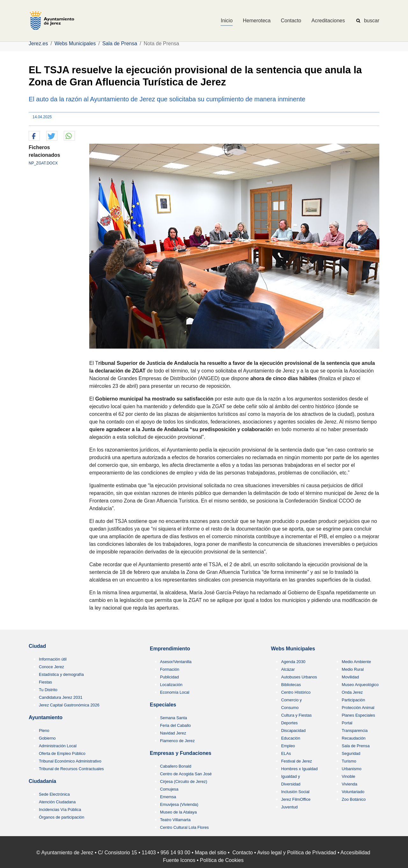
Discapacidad (293, 731)
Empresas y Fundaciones (181, 753)
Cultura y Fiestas (296, 715)
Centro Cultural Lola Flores (184, 827)
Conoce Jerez (51, 667)
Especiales (163, 705)
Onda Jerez (352, 692)
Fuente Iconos (179, 860)
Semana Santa (174, 718)
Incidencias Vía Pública (60, 810)
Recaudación (354, 738)
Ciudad (37, 646)
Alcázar (288, 669)
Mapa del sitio (211, 853)
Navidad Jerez (173, 733)
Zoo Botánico (354, 799)
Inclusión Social (295, 792)
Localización (171, 685)
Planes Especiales (358, 715)
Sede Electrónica (54, 794)
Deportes (289, 723)
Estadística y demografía (61, 674)
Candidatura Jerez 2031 (61, 697)
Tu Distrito (48, 690)
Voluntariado (353, 792)
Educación (291, 738)
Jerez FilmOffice (296, 799)
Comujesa (169, 789)
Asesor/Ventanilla (176, 662)
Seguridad (351, 753)
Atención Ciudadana (57, 802)
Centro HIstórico (296, 692)
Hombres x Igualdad (299, 769)
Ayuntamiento (46, 717)
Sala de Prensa (356, 746)
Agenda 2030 (293, 662)
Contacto (243, 853)
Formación (170, 669)
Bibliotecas (291, 685)
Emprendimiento (170, 649)
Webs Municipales (293, 649)
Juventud (289, 807)
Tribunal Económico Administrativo (70, 761)
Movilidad (350, 677)
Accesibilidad (355, 853)
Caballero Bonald (176, 766)
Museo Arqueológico (360, 685)
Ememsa (168, 797)
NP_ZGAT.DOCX (43, 163)
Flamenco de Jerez (177, 741)
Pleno (44, 731)
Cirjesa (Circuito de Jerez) (184, 781)
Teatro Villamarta (175, 820)
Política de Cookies (222, 860)
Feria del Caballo (175, 725)
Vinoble (348, 776)
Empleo (288, 746)
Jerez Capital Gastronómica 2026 (69, 705)
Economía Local (175, 692)
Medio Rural (353, 669)
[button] (34, 136)
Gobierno (47, 738)
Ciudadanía (42, 781)
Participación (353, 700)
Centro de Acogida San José (186, 774)
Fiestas (45, 682)
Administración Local (58, 746)
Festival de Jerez (297, 761)
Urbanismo (352, 769)
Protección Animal (358, 708)
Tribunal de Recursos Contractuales (71, 769)
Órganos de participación (62, 817)
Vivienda (350, 784)
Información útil (53, 659)
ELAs (286, 753)
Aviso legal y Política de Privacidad (297, 853)
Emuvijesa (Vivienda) (179, 804)
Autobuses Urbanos (299, 677)
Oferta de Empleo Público (62, 753)
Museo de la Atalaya (178, 812)
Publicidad (169, 677)
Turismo (349, 761)
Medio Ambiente (356, 662)
